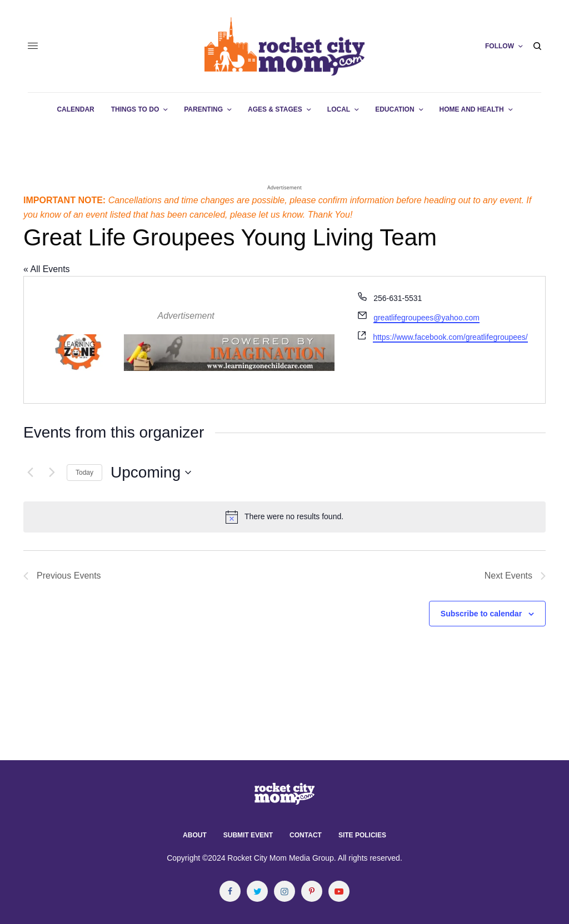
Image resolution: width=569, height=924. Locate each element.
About (195, 835)
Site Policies (362, 835)
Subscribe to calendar (481, 614)
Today (84, 473)
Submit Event (248, 835)
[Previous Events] (30, 473)
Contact (306, 835)
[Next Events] (52, 473)
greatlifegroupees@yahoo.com (426, 318)
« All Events (47, 269)
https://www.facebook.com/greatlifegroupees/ (450, 337)
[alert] (284, 517)
